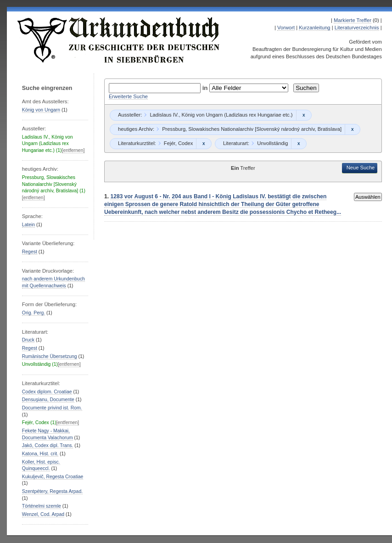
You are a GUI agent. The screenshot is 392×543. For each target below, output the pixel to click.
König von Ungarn (41, 110)
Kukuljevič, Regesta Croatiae (53, 477)
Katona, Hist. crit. (40, 454)
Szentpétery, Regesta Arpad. (52, 491)
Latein (28, 225)
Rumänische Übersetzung (50, 356)
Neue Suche (361, 168)
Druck (28, 340)
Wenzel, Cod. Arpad (43, 514)
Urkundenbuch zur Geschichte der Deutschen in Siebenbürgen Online (119, 40)
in (206, 88)
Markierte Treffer (353, 20)
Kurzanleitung (314, 28)
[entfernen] (73, 150)
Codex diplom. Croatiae (47, 392)
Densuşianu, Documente (48, 400)
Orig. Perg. (34, 313)
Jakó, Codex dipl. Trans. (48, 445)
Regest (30, 252)
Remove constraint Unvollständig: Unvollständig (299, 144)
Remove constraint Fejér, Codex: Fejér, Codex (204, 144)
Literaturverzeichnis (357, 28)
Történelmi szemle (42, 506)
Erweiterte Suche (128, 96)
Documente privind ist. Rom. (52, 408)
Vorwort (286, 28)
